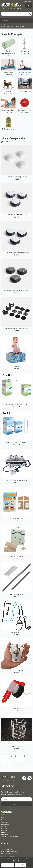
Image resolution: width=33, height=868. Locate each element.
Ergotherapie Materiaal (8, 67)
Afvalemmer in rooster (16, 732)
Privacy (4, 833)
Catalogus (5, 822)
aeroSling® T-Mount (16, 656)
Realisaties (5, 824)
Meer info (20, 865)
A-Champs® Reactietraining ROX (16, 200)
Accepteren (8, 865)
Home (3, 26)
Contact (4, 830)
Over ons (4, 828)
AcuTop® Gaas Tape (16, 504)
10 (17, 760)
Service (4, 826)
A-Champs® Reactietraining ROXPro (16, 238)
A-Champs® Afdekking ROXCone (16, 162)
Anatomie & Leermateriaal (25, 46)
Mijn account (28, 1)
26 (26, 760)
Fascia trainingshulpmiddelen (8, 47)
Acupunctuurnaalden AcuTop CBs (16, 390)
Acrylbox (16, 352)
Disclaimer (5, 835)
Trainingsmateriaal (8, 123)
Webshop (10, 26)
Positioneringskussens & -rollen (25, 67)
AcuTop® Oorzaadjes (16, 542)
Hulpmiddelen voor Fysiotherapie (25, 105)
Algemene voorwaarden (10, 837)
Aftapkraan (16, 694)
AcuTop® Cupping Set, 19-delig (16, 466)
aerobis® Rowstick (16, 580)
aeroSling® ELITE (16, 618)
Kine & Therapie (19, 26)
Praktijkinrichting (25, 85)
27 (4, 764)
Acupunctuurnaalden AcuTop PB (16, 428)
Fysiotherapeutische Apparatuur (8, 105)
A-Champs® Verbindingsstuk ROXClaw (16, 314)
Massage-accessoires (8, 86)
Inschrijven (17, 804)
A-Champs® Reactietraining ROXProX (16, 276)
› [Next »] (8, 764)
